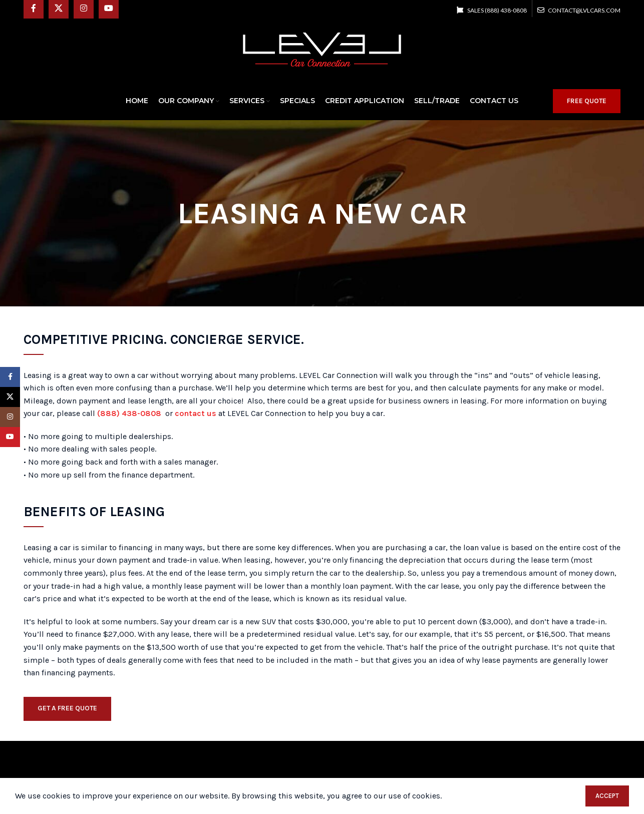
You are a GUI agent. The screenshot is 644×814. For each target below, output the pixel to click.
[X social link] (10, 397)
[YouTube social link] (10, 437)
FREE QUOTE (587, 101)
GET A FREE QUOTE (67, 708)
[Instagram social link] (10, 417)
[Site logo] (322, 49)
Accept (607, 796)
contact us (196, 413)
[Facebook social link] (10, 377)
